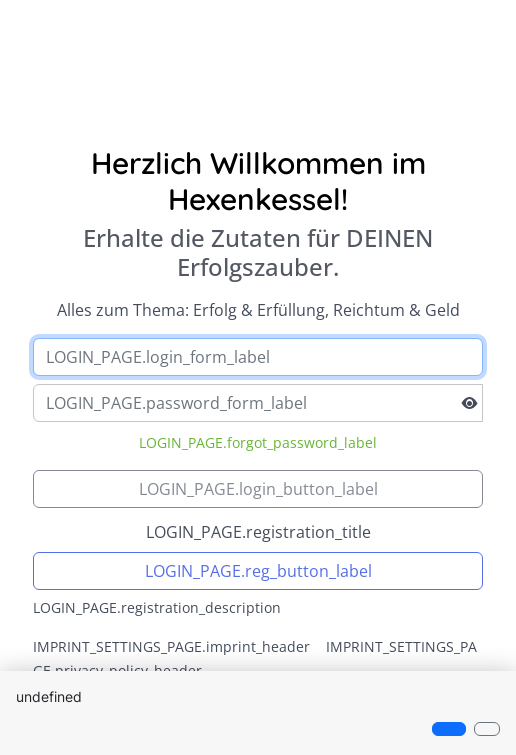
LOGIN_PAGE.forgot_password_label (258, 442)
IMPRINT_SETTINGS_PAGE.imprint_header (171, 646)
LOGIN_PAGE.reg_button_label (258, 571)
